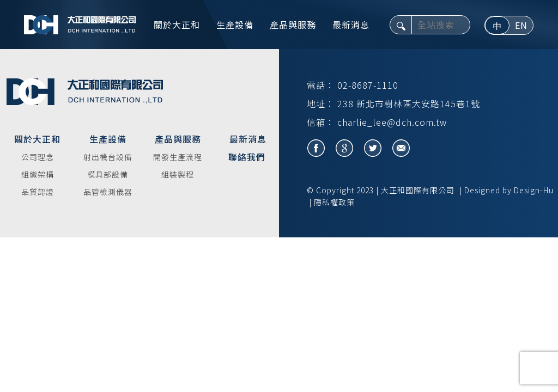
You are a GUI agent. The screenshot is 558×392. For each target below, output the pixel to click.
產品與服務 (293, 24)
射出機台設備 (108, 157)
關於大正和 (177, 24)
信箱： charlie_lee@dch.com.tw (377, 122)
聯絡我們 (247, 157)
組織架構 (38, 174)
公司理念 (38, 157)
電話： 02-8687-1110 (353, 85)
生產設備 (235, 24)
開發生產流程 (178, 157)
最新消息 (351, 24)
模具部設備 (108, 174)
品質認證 (38, 192)
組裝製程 (178, 174)
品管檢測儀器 (108, 192)
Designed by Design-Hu (509, 190)
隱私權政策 (334, 202)
